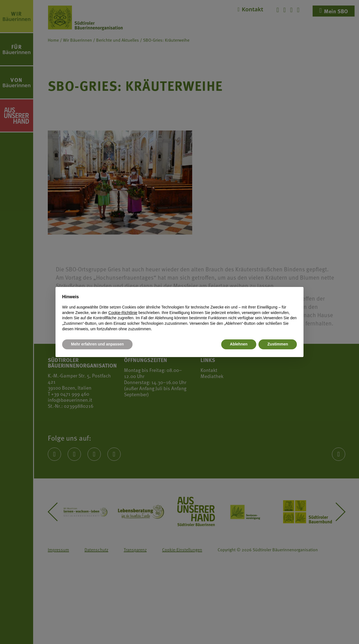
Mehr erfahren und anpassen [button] (97, 344)
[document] (179, 313)
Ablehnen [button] (239, 344)
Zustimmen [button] (278, 344)
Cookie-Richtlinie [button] (123, 313)
